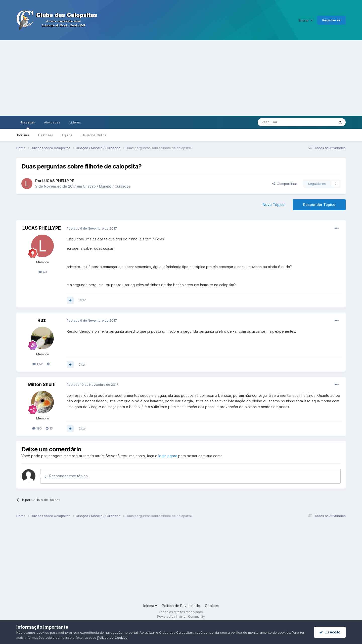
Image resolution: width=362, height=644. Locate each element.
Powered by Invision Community (181, 616)
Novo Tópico (274, 205)
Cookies (212, 606)
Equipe (67, 135)
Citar (82, 300)
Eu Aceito (330, 632)
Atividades (52, 122)
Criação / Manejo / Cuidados (107, 186)
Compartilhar (285, 184)
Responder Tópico (319, 205)
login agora (168, 456)
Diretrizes (46, 135)
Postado (92, 228)
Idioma (150, 606)
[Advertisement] (181, 78)
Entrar (305, 20)
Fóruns (23, 135)
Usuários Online (94, 135)
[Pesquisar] (282, 122)
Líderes (75, 122)
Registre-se (331, 20)
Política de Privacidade (181, 606)
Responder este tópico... (67, 476)
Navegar (28, 124)
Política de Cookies (112, 637)
